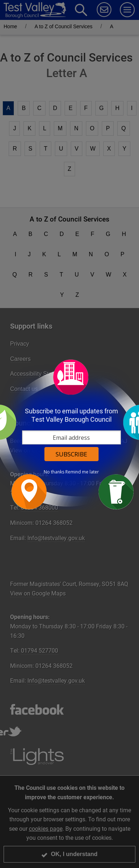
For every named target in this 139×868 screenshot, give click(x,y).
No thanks (54, 472)
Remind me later (82, 472)
